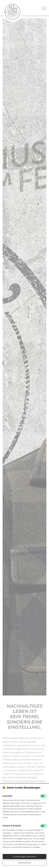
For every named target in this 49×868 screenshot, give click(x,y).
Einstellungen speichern (25, 857)
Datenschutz (24, 863)
